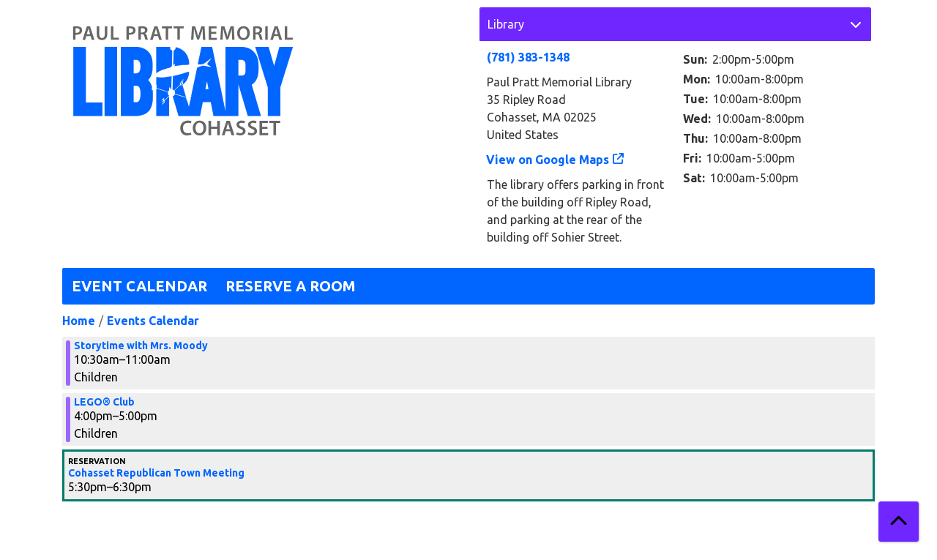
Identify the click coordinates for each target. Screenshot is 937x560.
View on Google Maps (548, 160)
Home (79, 321)
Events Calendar (153, 321)
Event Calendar (139, 286)
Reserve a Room (291, 286)
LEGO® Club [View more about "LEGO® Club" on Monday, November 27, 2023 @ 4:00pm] (104, 402)
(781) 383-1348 (528, 57)
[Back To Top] (899, 522)
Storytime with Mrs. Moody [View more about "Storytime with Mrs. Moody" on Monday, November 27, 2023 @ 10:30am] (141, 346)
